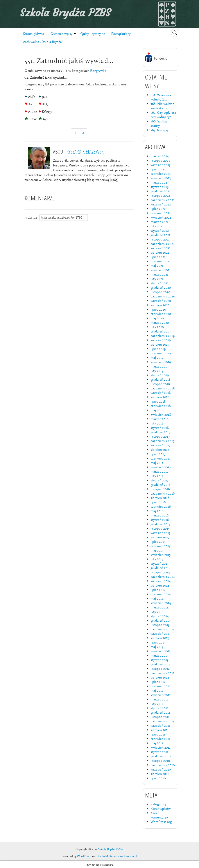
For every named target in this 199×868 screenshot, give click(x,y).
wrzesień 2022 (161, 204)
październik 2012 (162, 673)
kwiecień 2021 (161, 270)
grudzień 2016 (160, 485)
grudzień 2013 (160, 620)
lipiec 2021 (158, 257)
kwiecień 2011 (160, 747)
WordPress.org (161, 822)
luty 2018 (157, 423)
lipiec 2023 (158, 169)
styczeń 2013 (159, 660)
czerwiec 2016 (161, 506)
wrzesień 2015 (160, 533)
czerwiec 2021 (160, 261)
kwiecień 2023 (161, 178)
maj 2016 (157, 511)
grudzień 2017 (160, 432)
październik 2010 (163, 765)
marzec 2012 (159, 699)
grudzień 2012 (160, 664)
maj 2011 (157, 743)
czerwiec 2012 (160, 686)
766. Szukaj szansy (159, 123)
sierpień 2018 (160, 397)
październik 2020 (163, 296)
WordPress (84, 856)
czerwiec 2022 (161, 213)
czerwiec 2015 (160, 546)
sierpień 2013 (160, 638)
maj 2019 (157, 358)
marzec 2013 (159, 655)
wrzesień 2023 (160, 165)
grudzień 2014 (160, 568)
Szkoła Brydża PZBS (65, 13)
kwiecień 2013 (160, 651)
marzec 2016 (160, 515)
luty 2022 (157, 226)
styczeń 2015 (159, 563)
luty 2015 (157, 559)
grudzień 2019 (160, 331)
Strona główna (34, 34)
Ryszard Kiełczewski (86, 151)
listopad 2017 (160, 436)
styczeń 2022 (160, 231)
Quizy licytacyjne (93, 34)
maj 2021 (157, 266)
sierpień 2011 (160, 730)
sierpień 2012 (160, 677)
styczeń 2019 (160, 375)
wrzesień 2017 (160, 445)
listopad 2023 (160, 160)
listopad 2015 (160, 528)
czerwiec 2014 (161, 594)
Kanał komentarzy (159, 815)
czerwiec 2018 (161, 406)
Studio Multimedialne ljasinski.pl (117, 856)
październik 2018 (163, 388)
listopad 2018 (160, 384)
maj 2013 (157, 647)
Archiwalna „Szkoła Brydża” (43, 42)
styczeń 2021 (160, 283)
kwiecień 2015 (160, 555)
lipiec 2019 (158, 349)
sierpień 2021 (160, 252)
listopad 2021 (160, 239)
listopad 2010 (160, 761)
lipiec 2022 (158, 209)
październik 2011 (162, 721)
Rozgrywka (98, 71)
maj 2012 (157, 690)
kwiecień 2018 (161, 415)
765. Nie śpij (159, 130)
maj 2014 (157, 598)
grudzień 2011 (160, 712)
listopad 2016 (160, 489)
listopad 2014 (160, 572)
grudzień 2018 (160, 379)
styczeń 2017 (160, 480)
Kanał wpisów (161, 809)
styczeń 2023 (160, 187)
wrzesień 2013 (160, 634)
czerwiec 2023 (160, 174)
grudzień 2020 (161, 287)
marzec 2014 (160, 607)
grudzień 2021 (160, 235)
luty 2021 (157, 279)
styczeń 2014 (160, 616)
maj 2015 (157, 550)
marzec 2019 (160, 366)
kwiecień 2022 (161, 217)
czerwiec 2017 (160, 458)
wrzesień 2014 (161, 581)
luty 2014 (157, 612)
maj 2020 (157, 318)
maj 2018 (157, 410)
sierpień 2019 (160, 344)
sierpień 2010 (160, 774)
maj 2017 (157, 463)
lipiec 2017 (158, 454)
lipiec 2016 (158, 502)
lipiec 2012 (158, 682)
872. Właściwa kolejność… (161, 97)
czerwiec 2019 (161, 353)
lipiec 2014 (158, 590)
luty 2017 (157, 476)
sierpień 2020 (160, 305)
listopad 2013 (160, 625)
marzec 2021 (159, 274)
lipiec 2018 (158, 401)
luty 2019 (157, 371)
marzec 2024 (160, 156)
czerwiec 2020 (161, 314)
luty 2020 (157, 327)
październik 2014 (163, 577)
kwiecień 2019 (161, 362)
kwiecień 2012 (161, 695)
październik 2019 (163, 336)
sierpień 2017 (160, 450)
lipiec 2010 (158, 778)
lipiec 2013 (158, 642)
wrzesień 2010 (161, 769)
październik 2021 (162, 244)
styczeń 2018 (160, 428)
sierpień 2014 (160, 585)
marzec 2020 (160, 323)
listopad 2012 (160, 669)
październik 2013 (162, 629)
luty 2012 (157, 704)
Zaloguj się (158, 804)
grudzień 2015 (160, 524)
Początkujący (121, 34)
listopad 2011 (160, 717)
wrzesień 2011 (160, 726)
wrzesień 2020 (161, 301)
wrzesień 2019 (161, 340)
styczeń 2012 (160, 708)
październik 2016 (163, 493)
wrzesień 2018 (161, 393)
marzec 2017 (159, 471)
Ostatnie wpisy (61, 34)
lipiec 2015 (158, 542)
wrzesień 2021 (160, 248)
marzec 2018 (160, 419)
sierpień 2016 (160, 498)
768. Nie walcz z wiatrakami (162, 106)
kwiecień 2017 (161, 467)
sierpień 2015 (160, 537)
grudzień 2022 (160, 191)
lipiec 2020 (158, 309)
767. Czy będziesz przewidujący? (163, 115)
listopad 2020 (160, 292)
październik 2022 (163, 200)
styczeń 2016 (160, 520)
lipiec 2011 (158, 734)
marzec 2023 (159, 182)
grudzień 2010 (161, 756)
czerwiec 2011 (160, 739)
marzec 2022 (160, 222)
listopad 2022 (160, 195)
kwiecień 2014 (161, 603)
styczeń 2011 (159, 752)
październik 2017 (162, 441)
